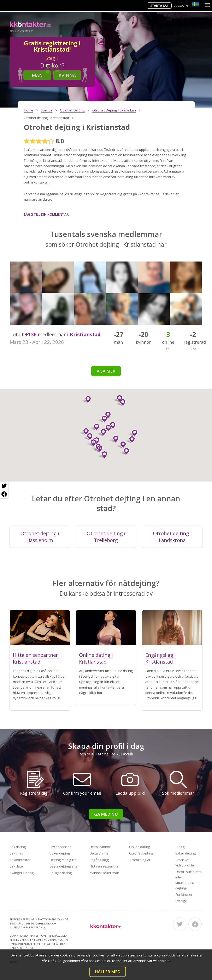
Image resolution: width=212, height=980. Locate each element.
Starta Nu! (159, 5)
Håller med (108, 972)
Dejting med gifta (63, 860)
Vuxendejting (60, 853)
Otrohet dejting (141, 853)
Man (37, 75)
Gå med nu (106, 814)
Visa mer (106, 371)
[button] (121, 445)
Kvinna (67, 75)
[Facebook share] (4, 494)
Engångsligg (99, 860)
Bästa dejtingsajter (64, 866)
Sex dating (18, 847)
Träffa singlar (140, 860)
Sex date (16, 866)
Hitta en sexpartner (105, 866)
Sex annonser (60, 847)
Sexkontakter (20, 860)
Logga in (181, 6)
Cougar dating (61, 873)
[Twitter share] (4, 486)
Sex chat (16, 853)
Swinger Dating (22, 873)
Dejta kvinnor (100, 847)
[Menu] (207, 5)
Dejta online (99, 853)
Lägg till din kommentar (46, 214)
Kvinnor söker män (104, 873)
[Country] (196, 4)
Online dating (140, 847)
